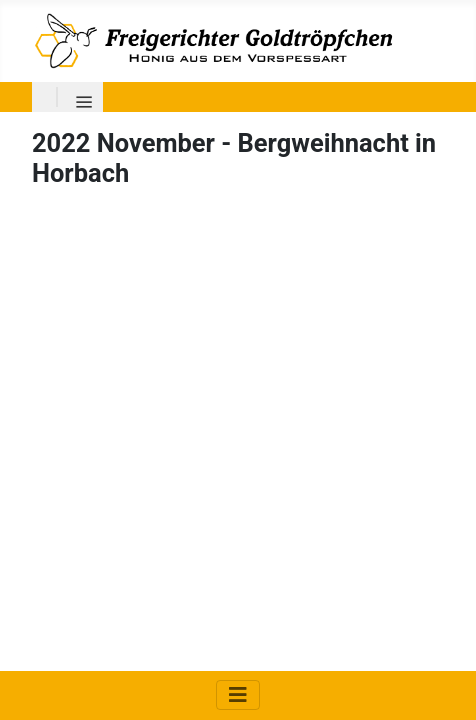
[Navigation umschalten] (238, 695)
